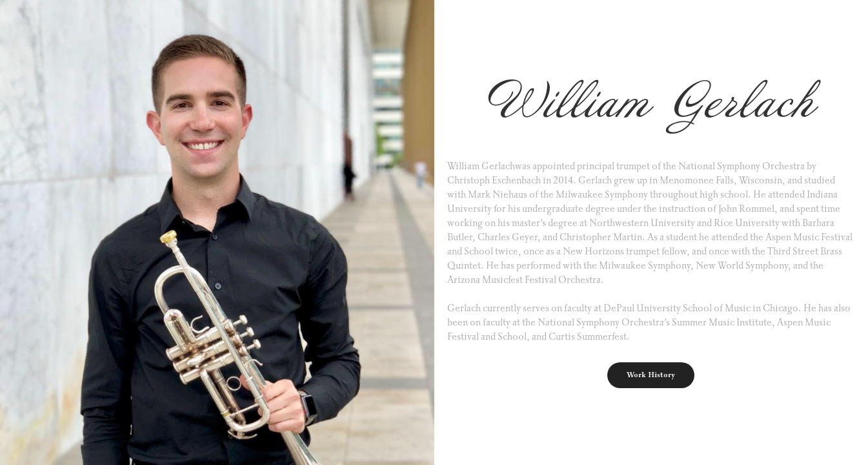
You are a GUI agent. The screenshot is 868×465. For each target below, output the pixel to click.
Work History (651, 375)
